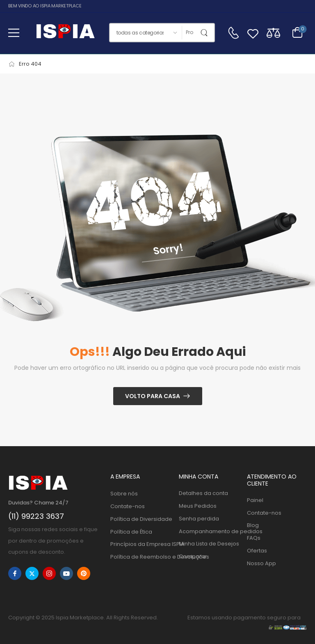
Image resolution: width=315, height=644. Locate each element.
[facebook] (15, 573)
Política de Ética (131, 532)
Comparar (193, 556)
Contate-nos (128, 506)
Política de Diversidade (140, 519)
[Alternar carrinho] (297, 32)
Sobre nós (124, 494)
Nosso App (261, 563)
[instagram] (49, 573)
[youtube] (66, 573)
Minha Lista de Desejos (209, 544)
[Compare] (273, 33)
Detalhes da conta (203, 493)
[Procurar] (189, 33)
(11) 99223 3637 (36, 516)
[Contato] (233, 33)
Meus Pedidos (198, 506)
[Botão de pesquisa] (206, 33)
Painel (255, 500)
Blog (253, 525)
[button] (14, 33)
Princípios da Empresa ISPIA (140, 544)
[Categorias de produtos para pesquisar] (146, 33)
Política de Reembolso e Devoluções (140, 557)
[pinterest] (84, 573)
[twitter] (32, 573)
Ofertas (257, 551)
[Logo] (65, 32)
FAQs (254, 538)
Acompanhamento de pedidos (209, 531)
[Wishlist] (253, 33)
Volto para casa (153, 396)
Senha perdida (199, 519)
